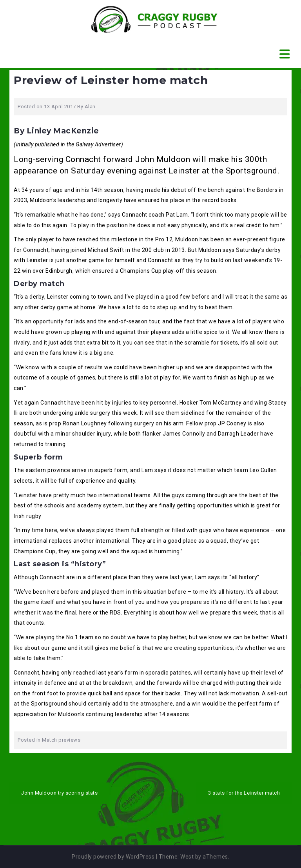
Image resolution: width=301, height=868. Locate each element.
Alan (90, 107)
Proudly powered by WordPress (113, 857)
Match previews (61, 740)
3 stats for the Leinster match (244, 793)
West (187, 857)
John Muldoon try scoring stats (59, 793)
